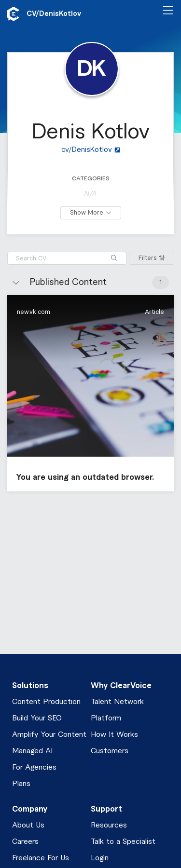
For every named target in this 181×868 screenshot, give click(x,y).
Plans (21, 784)
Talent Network (117, 702)
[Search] (114, 258)
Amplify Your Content (49, 735)
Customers (110, 751)
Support (106, 809)
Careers (25, 842)
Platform (106, 718)
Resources (109, 825)
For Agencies (34, 767)
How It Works (114, 735)
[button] (90, 393)
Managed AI (32, 751)
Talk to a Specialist (123, 842)
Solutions (30, 686)
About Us (28, 825)
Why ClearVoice (121, 686)
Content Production (46, 702)
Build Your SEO (37, 718)
